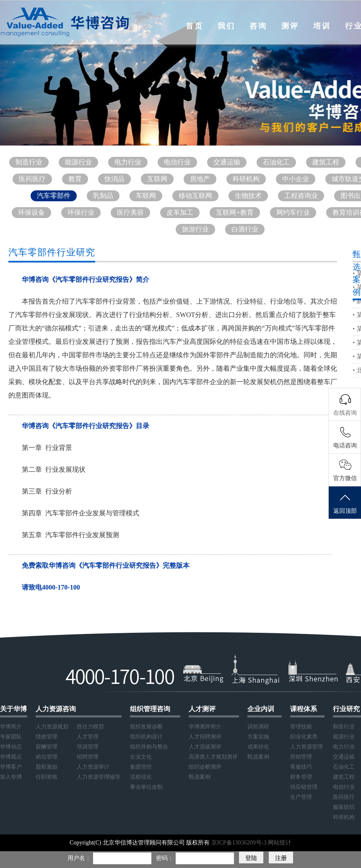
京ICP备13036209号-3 (240, 843)
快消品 (114, 179)
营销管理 (301, 757)
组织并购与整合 (149, 747)
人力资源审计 (93, 767)
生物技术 (248, 196)
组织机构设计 (146, 737)
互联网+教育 (235, 212)
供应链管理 (304, 787)
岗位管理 (47, 757)
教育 (75, 179)
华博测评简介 (205, 726)
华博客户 (11, 767)
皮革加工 (180, 212)
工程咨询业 (301, 196)
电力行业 (128, 162)
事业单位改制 (146, 787)
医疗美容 (130, 212)
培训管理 (88, 747)
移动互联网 (195, 196)
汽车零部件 (54, 196)
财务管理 (301, 777)
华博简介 (11, 726)
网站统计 (280, 843)
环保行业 (81, 212)
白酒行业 (245, 229)
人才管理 (88, 737)
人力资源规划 (52, 726)
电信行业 (177, 162)
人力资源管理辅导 (99, 777)
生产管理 (301, 797)
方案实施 (258, 737)
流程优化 (141, 777)
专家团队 (11, 737)
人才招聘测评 (205, 737)
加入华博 (11, 777)
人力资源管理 (306, 747)
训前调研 (258, 726)
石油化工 (276, 162)
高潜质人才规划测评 (213, 757)
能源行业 (78, 162)
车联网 (146, 196)
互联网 (157, 179)
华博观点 (11, 757)
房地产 (200, 179)
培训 (322, 26)
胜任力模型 (90, 726)
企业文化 (141, 757)
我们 (226, 26)
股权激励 (47, 767)
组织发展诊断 (146, 726)
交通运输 (227, 162)
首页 (195, 26)
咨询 (258, 26)
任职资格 (47, 777)
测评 (290, 26)
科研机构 (246, 179)
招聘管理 (88, 757)
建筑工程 (326, 162)
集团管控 (141, 767)
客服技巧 (301, 767)
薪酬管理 (47, 747)
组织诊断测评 (205, 767)
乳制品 (103, 196)
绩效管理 (47, 737)
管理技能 (301, 726)
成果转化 (258, 747)
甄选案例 (200, 777)
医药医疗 (32, 179)
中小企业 (296, 179)
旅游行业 (195, 229)
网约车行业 (293, 212)
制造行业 (29, 162)
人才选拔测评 (205, 747)
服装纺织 (344, 807)
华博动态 (11, 747)
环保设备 (31, 212)
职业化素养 (304, 737)
